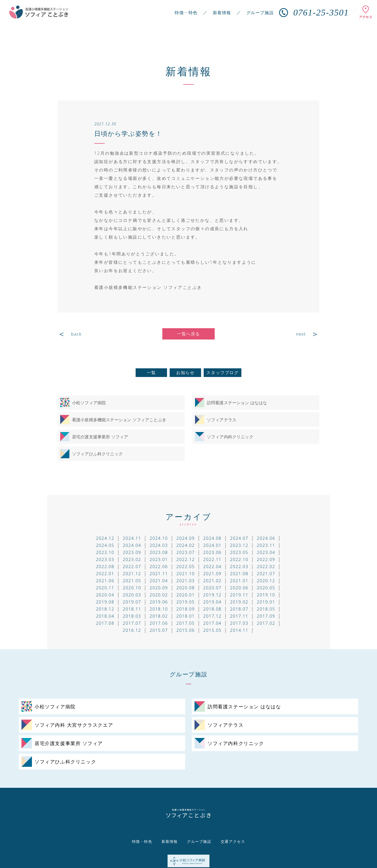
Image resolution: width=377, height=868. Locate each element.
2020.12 (266, 581)
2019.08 (105, 602)
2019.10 (266, 595)
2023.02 (132, 559)
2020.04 (105, 595)
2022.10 (239, 559)
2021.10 (186, 574)
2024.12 (105, 538)
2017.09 (266, 616)
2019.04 (212, 602)
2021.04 (159, 581)
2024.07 (239, 538)
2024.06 (266, 538)
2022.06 (159, 567)
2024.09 (186, 538)
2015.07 (159, 630)
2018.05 (266, 609)
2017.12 (212, 616)
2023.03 (105, 559)
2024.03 (159, 545)
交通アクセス (233, 841)
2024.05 (105, 545)
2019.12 (212, 595)
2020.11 (105, 588)
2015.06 (186, 630)
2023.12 (239, 545)
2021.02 (212, 581)
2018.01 (186, 616)
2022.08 (105, 567)
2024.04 (132, 545)
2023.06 (212, 552)
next (301, 334)
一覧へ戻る (188, 334)
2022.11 (212, 559)
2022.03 (239, 567)
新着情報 (222, 13)
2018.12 (105, 609)
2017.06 (159, 623)
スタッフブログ (222, 373)
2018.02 (159, 616)
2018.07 (239, 609)
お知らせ (185, 373)
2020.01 (186, 595)
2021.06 (105, 581)
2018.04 (105, 616)
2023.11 (266, 545)
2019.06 (159, 602)
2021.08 (239, 574)
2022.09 (266, 559)
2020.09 (159, 588)
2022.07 (132, 567)
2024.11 (132, 538)
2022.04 (212, 567)
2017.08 (105, 623)
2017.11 (239, 616)
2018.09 (186, 609)
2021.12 (132, 574)
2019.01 (266, 602)
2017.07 (132, 623)
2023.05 (239, 552)
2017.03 (239, 623)
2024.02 (186, 545)
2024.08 (212, 538)
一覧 (151, 373)
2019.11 (239, 595)
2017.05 (186, 623)
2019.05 (186, 602)
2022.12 (186, 559)
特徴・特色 (186, 13)
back (76, 334)
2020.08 (186, 588)
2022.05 (186, 567)
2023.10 (105, 552)
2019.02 (239, 602)
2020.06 (239, 588)
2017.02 (266, 623)
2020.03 (132, 595)
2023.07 (186, 552)
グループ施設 (260, 13)
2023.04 (266, 552)
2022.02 (266, 567)
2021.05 (132, 581)
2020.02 (159, 595)
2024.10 (159, 538)
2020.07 (212, 588)
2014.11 (239, 630)
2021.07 (266, 574)
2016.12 (132, 630)
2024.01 (212, 545)
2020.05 (266, 588)
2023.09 (132, 552)
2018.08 (212, 609)
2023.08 (159, 552)
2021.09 (212, 574)
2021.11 (159, 574)
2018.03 (132, 616)
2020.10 (132, 588)
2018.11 (132, 609)
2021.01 (239, 581)
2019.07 (132, 602)
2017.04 (212, 623)
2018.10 (159, 609)
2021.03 (186, 581)
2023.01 (159, 559)
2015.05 (212, 630)
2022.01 (105, 574)
